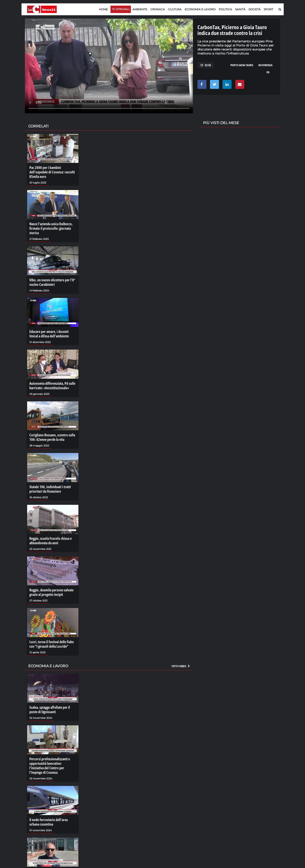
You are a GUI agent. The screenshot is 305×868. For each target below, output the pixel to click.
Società (255, 9)
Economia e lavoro (200, 9)
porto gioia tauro (242, 65)
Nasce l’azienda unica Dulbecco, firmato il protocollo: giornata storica (51, 228)
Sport (268, 9)
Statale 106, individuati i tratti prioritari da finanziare (50, 489)
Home (103, 9)
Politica (225, 9)
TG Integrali (121, 9)
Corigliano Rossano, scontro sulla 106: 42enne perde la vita (52, 437)
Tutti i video (181, 666)
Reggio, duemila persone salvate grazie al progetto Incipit (51, 592)
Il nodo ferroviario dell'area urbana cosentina (49, 822)
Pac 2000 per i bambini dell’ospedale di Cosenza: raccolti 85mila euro (52, 172)
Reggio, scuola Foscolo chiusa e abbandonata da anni (51, 541)
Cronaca (158, 9)
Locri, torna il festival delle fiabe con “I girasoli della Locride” (52, 644)
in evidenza (265, 65)
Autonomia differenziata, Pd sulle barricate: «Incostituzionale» (52, 386)
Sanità (240, 9)
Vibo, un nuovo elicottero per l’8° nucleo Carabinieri (52, 282)
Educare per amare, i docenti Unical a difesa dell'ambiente (49, 334)
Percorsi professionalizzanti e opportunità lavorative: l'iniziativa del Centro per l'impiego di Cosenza (50, 766)
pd (268, 72)
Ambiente (140, 9)
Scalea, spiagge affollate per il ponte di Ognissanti (50, 710)
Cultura (175, 9)
